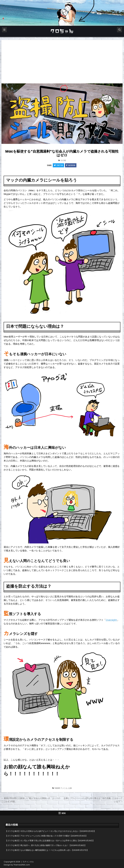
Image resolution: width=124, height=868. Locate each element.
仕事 (70, 788)
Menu (64, 813)
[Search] (120, 30)
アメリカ (64, 788)
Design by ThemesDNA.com (17, 865)
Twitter (58, 165)
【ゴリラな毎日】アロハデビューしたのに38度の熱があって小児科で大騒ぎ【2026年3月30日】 (46, 836)
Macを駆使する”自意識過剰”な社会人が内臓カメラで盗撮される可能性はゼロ (62, 153)
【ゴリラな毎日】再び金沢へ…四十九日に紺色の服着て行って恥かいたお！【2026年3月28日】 (46, 845)
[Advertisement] (62, 62)
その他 (63, 160)
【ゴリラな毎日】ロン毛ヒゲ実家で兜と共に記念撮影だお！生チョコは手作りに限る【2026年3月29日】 (50, 841)
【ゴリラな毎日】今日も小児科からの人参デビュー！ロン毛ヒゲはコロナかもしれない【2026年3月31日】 (50, 831)
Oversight (111, 620)
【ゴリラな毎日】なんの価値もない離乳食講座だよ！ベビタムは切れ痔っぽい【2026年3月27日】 (47, 850)
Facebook (71, 165)
